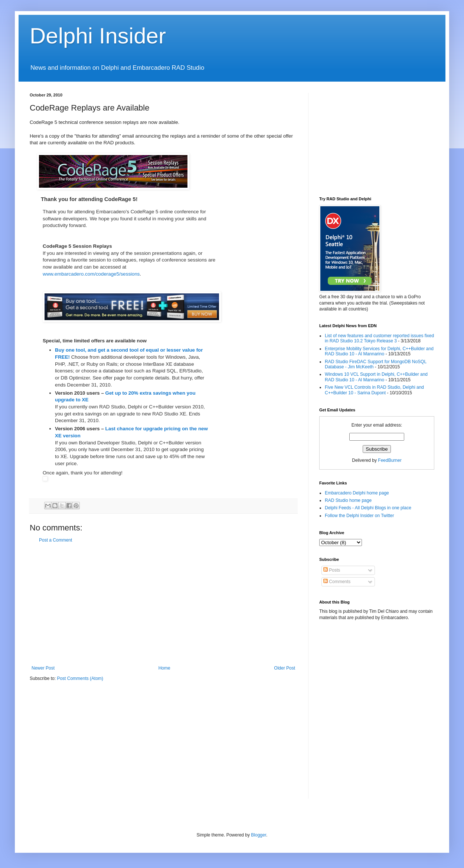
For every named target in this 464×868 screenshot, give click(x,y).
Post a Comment (55, 540)
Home (164, 668)
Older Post (285, 668)
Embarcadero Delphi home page (357, 493)
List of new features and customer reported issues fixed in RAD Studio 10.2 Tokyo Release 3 (379, 338)
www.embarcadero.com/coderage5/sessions (91, 274)
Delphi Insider (98, 36)
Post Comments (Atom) (80, 678)
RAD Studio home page (348, 500)
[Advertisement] (163, 604)
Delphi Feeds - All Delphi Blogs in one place (368, 508)
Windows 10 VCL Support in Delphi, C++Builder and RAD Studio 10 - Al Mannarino (376, 377)
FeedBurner (390, 460)
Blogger (259, 835)
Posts (332, 570)
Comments (337, 582)
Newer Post (43, 668)
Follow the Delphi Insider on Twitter (360, 516)
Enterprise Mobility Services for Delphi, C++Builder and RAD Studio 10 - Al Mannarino (379, 351)
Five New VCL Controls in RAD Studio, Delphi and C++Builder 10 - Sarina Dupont (374, 390)
